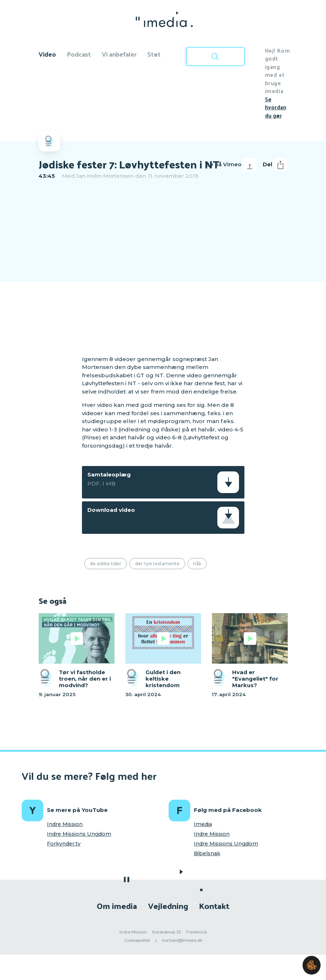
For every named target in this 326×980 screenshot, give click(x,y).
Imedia (203, 824)
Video (47, 54)
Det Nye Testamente (157, 564)
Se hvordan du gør (276, 107)
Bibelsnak (207, 853)
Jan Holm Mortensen (105, 176)
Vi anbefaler (119, 54)
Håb (197, 564)
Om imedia (117, 906)
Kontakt (214, 906)
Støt (154, 54)
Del (275, 165)
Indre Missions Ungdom (79, 834)
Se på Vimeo (231, 165)
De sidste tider (106, 564)
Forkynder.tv (64, 844)
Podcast (79, 54)
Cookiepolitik (137, 940)
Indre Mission (65, 824)
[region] (163, 267)
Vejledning (168, 906)
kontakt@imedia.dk (182, 940)
